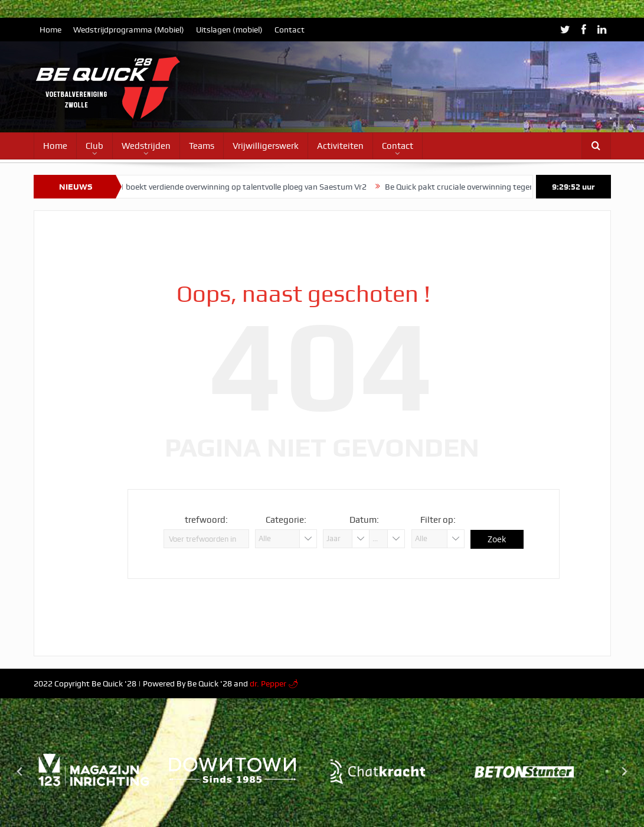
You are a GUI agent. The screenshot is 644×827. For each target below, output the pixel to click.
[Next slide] (624, 771)
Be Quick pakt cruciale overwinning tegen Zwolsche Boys (494, 187)
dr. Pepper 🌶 (274, 683)
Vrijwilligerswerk (266, 146)
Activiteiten (340, 146)
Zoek (497, 539)
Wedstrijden (146, 146)
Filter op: (438, 520)
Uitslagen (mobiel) (229, 30)
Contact (290, 30)
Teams (202, 146)
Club (94, 146)
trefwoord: (206, 520)
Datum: (364, 520)
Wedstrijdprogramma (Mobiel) (129, 30)
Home (50, 30)
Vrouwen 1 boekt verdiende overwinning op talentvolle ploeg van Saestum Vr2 (232, 187)
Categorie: (286, 520)
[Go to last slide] (20, 771)
